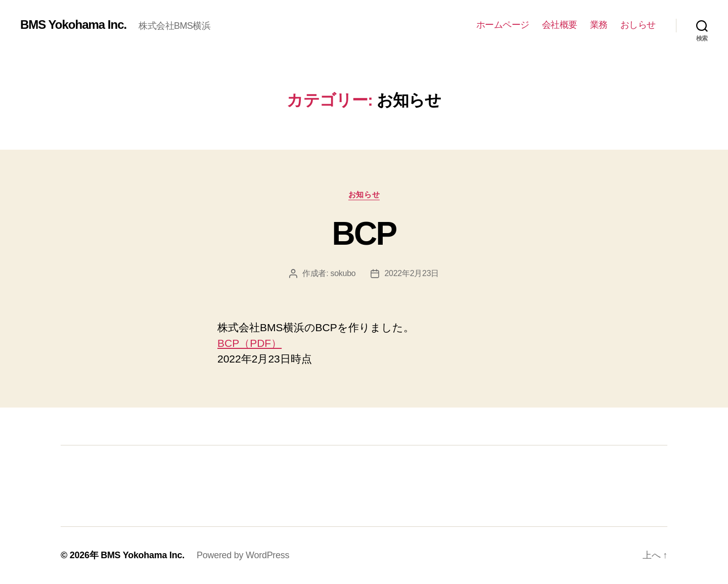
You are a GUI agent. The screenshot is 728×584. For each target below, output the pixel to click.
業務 (599, 25)
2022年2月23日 (412, 273)
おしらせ (638, 25)
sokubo (343, 273)
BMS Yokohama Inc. (73, 25)
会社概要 (560, 25)
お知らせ (364, 194)
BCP (364, 234)
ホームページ (503, 25)
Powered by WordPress (243, 555)
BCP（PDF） (249, 343)
